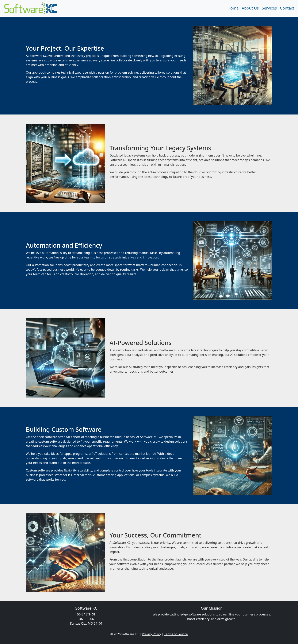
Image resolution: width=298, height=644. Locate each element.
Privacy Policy (151, 634)
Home (233, 8)
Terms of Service (176, 634)
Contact (287, 8)
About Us (250, 8)
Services (269, 8)
